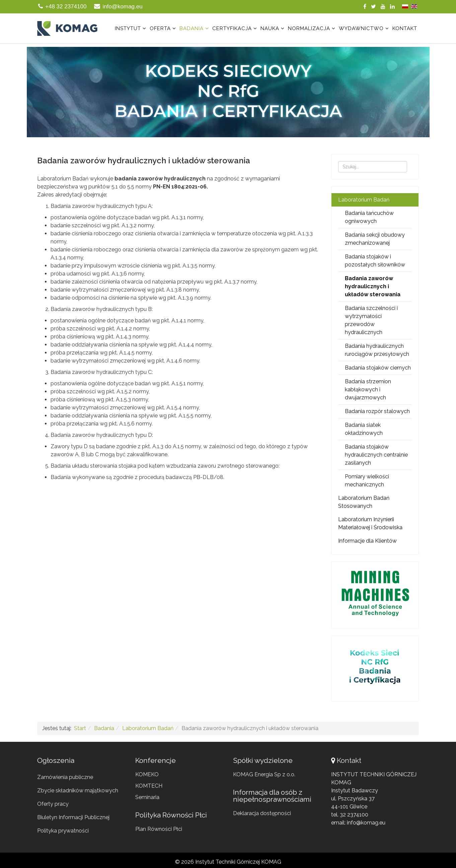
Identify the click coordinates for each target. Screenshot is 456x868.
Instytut (128, 28)
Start (80, 728)
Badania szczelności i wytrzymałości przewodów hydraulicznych (371, 320)
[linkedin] (392, 7)
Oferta (160, 28)
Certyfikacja (232, 28)
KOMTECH (149, 786)
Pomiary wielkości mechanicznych (367, 481)
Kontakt (405, 28)
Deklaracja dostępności (262, 813)
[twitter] (373, 7)
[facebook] (365, 7)
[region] (228, 92)
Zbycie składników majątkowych (78, 791)
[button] (228, 92)
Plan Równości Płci (159, 829)
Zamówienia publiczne (65, 777)
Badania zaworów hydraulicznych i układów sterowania (373, 286)
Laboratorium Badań (364, 200)
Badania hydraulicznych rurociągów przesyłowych (377, 350)
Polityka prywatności (63, 831)
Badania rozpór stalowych (377, 411)
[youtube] (383, 7)
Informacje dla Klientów (367, 541)
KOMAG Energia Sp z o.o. (264, 774)
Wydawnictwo (361, 28)
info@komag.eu (122, 7)
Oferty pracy (53, 804)
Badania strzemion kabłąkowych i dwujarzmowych (368, 389)
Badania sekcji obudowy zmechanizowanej (375, 239)
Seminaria (147, 797)
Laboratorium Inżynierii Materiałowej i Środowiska (370, 523)
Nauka (270, 28)
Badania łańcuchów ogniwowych (369, 217)
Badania (192, 28)
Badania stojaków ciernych (378, 368)
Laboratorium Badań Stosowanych (364, 502)
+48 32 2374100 (66, 7)
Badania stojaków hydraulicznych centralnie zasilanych (376, 455)
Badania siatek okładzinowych (364, 429)
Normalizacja (309, 28)
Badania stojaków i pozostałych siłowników (375, 261)
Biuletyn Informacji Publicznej (73, 817)
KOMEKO (147, 774)
